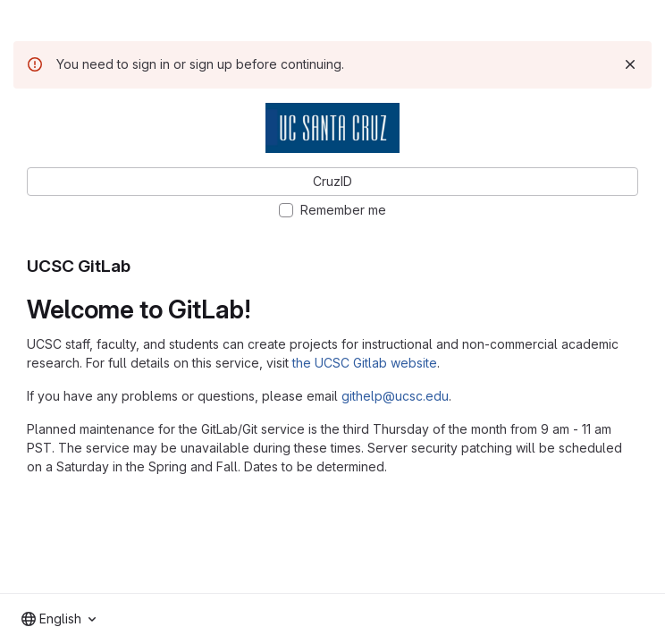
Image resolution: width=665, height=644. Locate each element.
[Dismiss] (630, 64)
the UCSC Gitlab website (365, 363)
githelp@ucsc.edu (395, 396)
